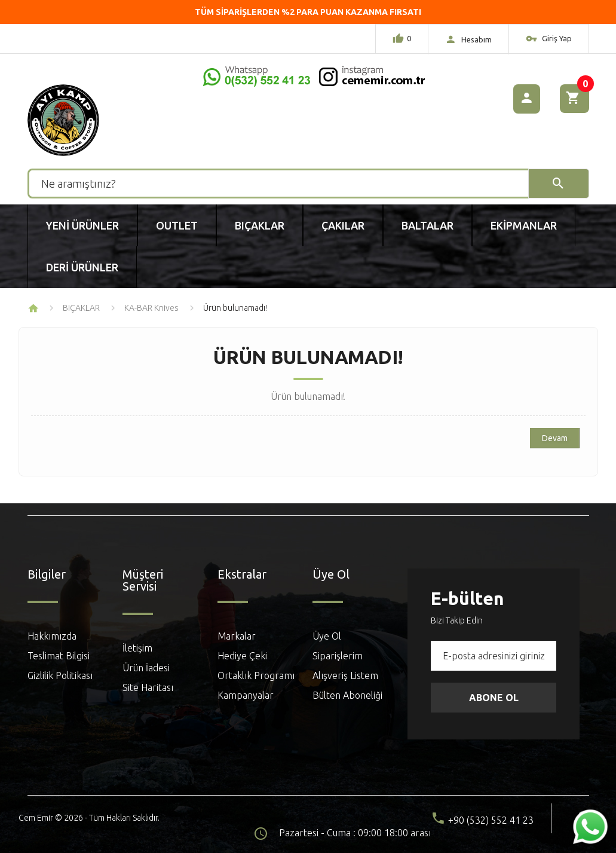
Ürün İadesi (146, 668)
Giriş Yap (549, 40)
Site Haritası (148, 687)
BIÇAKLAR (81, 308)
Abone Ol (494, 698)
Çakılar (343, 225)
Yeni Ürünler (82, 225)
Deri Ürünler (82, 267)
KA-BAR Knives (151, 308)
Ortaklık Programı (256, 675)
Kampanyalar (246, 695)
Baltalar (427, 225)
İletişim (137, 648)
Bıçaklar (260, 225)
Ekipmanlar (524, 225)
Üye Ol (327, 636)
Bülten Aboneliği (347, 695)
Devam (555, 438)
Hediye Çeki (242, 656)
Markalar (237, 636)
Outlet (177, 225)
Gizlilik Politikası (60, 675)
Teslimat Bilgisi (59, 656)
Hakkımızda (52, 636)
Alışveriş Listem (345, 675)
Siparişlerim (338, 656)
